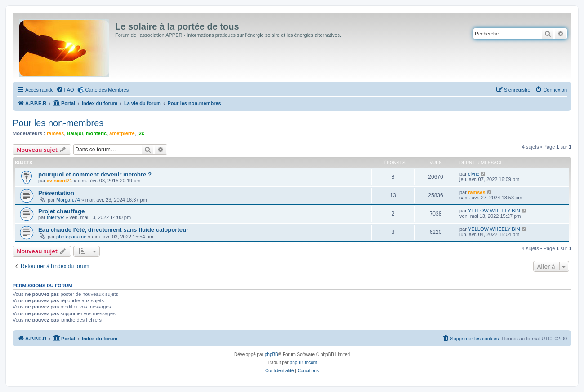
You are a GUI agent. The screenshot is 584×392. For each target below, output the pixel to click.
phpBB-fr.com (304, 363)
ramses (56, 133)
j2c (141, 133)
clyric (474, 174)
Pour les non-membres (58, 123)
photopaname (71, 237)
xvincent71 (60, 181)
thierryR (56, 217)
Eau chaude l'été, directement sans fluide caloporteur (113, 230)
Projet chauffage (61, 211)
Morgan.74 (68, 200)
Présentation (56, 193)
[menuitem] (65, 90)
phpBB (272, 355)
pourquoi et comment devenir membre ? (95, 174)
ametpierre (122, 133)
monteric (96, 133)
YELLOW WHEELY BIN (494, 211)
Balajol (75, 133)
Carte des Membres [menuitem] (107, 90)
